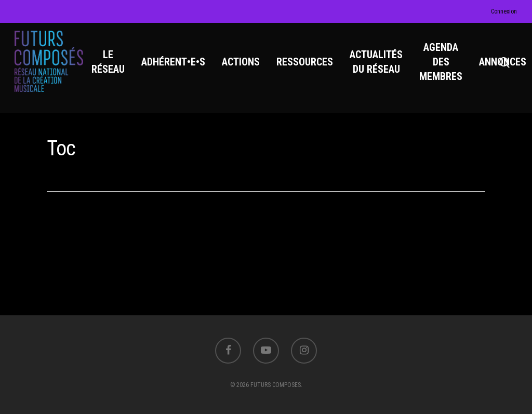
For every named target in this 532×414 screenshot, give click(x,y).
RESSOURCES (306, 63)
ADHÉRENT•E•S (174, 63)
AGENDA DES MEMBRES (442, 63)
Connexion (504, 11)
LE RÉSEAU (109, 63)
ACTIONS (242, 63)
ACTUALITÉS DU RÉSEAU (377, 63)
